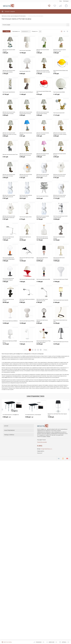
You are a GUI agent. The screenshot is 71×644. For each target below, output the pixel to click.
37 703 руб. (10, 95)
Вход (61, 1)
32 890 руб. (44, 262)
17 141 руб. (61, 116)
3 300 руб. (61, 54)
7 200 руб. (10, 241)
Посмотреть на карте (42, 442)
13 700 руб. (27, 54)
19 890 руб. (61, 262)
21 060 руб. (61, 303)
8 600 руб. (27, 74)
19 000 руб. (51, 417)
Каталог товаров (8, 11)
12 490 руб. (27, 324)
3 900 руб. (10, 262)
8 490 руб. (44, 324)
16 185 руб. (61, 324)
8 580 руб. (27, 303)
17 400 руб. (44, 282)
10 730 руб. (61, 241)
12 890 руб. (10, 324)
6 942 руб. (61, 74)
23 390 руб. (27, 241)
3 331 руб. (27, 137)
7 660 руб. (27, 345)
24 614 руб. (27, 199)
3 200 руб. (44, 54)
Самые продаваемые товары (35, 396)
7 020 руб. (27, 282)
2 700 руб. (10, 74)
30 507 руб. (44, 199)
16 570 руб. (61, 345)
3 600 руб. (10, 54)
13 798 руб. (44, 220)
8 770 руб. (27, 220)
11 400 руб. (27, 95)
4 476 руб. (44, 95)
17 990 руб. (61, 282)
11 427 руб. (61, 95)
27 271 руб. (44, 178)
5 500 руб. (7, 417)
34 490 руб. (44, 345)
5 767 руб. (27, 178)
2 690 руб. (10, 116)
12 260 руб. (27, 262)
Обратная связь (7, 642)
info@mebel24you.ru (46, 449)
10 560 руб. (61, 220)
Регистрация (66, 1)
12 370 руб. (10, 345)
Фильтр (7, 31)
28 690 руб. (10, 303)
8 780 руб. (44, 303)
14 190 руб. (44, 241)
